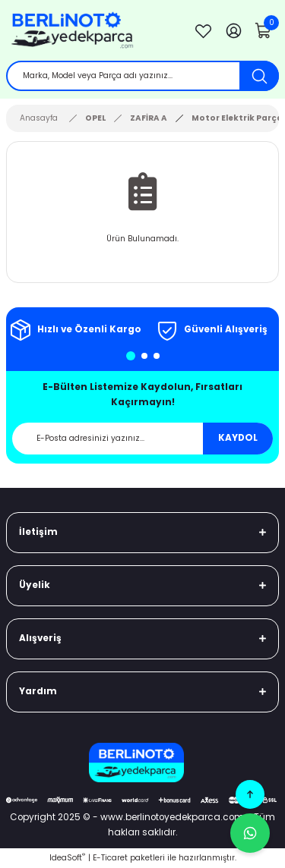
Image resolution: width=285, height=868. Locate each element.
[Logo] (91, 30)
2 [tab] (144, 356)
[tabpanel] (74, 330)
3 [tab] (157, 356)
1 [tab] (131, 356)
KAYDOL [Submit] (238, 438)
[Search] (142, 76)
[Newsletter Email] (142, 439)
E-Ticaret (110, 858)
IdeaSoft (67, 858)
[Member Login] (233, 30)
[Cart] (264, 30)
